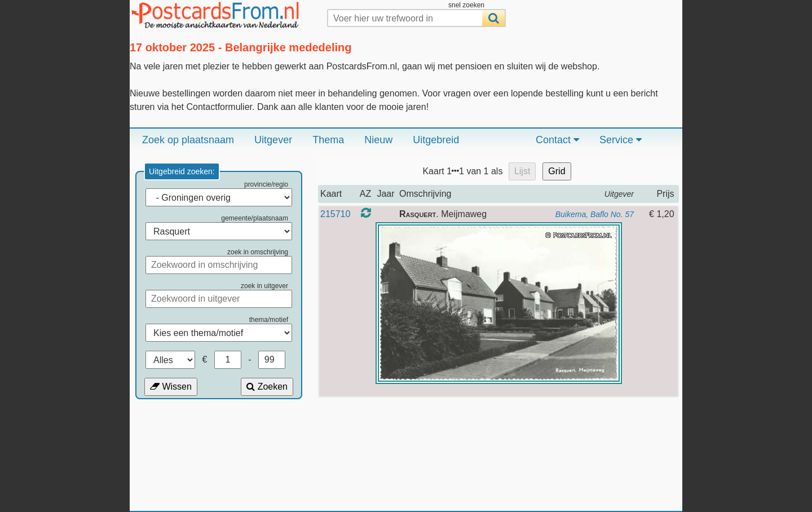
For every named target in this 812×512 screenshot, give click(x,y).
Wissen (171, 387)
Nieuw (378, 140)
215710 (335, 214)
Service (621, 140)
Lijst (522, 171)
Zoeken (267, 387)
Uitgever (273, 140)
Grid (557, 171)
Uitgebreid (436, 140)
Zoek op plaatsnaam (188, 140)
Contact (557, 140)
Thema (328, 140)
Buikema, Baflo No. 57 (595, 214)
